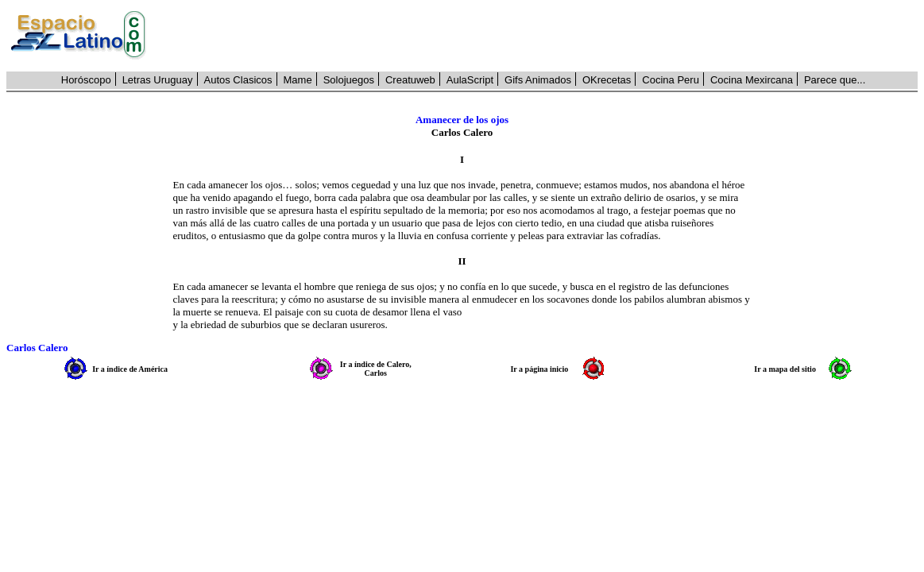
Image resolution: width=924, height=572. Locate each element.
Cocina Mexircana (752, 80)
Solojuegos (349, 80)
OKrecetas (607, 80)
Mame (298, 80)
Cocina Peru (671, 80)
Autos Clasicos (238, 80)
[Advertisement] (541, 36)
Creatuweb (410, 80)
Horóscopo (86, 80)
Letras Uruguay (158, 80)
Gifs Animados (538, 80)
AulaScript (470, 80)
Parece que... (835, 80)
